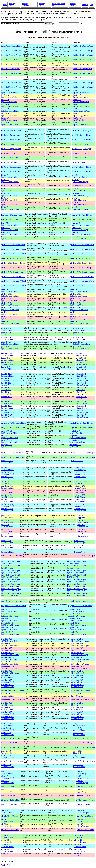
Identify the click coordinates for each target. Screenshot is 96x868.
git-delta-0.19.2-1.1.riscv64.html (13, 277)
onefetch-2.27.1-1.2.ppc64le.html (7, 487)
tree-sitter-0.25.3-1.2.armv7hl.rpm (77, 718)
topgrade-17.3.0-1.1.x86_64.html (13, 601)
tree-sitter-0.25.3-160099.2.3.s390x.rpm (79, 649)
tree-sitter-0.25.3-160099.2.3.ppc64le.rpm (80, 645)
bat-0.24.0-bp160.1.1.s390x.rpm (81, 119)
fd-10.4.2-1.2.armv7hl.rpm (81, 140)
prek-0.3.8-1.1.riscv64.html (7, 535)
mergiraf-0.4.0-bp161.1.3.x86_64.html (10, 437)
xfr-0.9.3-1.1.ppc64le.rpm (83, 825)
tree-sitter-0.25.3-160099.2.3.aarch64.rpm (80, 640)
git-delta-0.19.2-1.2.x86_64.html (13, 272)
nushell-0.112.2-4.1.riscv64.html (13, 453)
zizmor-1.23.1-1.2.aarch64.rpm (80, 846)
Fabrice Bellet (6, 865)
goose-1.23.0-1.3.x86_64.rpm (79, 334)
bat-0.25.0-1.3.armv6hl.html (12, 82)
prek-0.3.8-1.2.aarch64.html (7, 526)
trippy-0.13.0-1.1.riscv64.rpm (84, 761)
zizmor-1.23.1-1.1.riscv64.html (7, 850)
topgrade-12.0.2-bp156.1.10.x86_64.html (10, 633)
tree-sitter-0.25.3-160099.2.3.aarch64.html (10, 640)
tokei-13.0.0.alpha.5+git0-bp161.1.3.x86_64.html (11, 576)
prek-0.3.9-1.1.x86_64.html (7, 521)
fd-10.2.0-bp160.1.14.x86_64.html (10, 208)
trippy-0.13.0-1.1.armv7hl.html (8, 757)
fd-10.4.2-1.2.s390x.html (10, 153)
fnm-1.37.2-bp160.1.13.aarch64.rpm (81, 233)
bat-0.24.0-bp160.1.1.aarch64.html (10, 110)
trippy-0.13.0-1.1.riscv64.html (12, 761)
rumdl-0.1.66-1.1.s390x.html (12, 555)
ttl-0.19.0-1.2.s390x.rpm (84, 795)
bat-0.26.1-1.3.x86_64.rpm (83, 73)
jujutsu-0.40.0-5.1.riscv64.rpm (81, 354)
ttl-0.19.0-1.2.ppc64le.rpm (82, 791)
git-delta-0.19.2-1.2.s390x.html (13, 268)
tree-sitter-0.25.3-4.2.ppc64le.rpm (77, 695)
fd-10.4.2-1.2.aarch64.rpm (81, 130)
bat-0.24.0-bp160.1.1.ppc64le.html (10, 114)
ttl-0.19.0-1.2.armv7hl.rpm (82, 782)
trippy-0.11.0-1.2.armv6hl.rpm (79, 766)
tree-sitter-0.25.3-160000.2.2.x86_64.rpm (80, 672)
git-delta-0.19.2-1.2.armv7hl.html (13, 254)
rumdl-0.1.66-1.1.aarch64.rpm (80, 551)
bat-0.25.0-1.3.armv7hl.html (12, 87)
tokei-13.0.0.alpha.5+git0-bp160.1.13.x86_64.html (11, 585)
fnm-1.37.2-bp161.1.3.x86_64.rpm (80, 229)
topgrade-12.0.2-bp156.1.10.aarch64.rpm (77, 629)
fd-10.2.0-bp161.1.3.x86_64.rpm (80, 190)
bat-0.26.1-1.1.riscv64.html (11, 78)
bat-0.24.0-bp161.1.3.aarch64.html (10, 92)
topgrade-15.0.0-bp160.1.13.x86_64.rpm (77, 624)
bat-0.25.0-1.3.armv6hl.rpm (84, 82)
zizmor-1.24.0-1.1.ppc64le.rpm (80, 841)
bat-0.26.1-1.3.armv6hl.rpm (84, 50)
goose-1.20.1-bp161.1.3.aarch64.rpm (82, 343)
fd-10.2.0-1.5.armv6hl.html (11, 167)
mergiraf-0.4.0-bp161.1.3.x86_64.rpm (78, 437)
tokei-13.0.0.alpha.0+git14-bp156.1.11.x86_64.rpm (77, 594)
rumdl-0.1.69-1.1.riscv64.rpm (80, 546)
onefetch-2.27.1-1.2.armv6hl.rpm (80, 473)
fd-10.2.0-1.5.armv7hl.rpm (81, 172)
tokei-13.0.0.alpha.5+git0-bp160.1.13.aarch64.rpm (77, 581)
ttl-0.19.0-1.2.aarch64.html (7, 773)
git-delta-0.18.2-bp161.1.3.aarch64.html (10, 290)
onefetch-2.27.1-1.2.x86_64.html (7, 496)
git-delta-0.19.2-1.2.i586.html (12, 258)
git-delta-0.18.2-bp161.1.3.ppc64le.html (10, 295)
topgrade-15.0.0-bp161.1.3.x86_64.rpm (76, 615)
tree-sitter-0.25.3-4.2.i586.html (12, 690)
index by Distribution (26, 5)
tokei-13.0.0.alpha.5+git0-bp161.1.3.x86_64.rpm (77, 576)
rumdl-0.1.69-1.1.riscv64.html (7, 546)
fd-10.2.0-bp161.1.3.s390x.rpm (83, 185)
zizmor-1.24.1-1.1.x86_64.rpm (80, 837)
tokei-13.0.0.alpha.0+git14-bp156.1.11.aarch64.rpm (77, 590)
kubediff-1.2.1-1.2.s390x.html (7, 398)
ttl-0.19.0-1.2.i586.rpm (84, 786)
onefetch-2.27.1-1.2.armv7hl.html (8, 478)
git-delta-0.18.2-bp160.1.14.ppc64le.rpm (79, 313)
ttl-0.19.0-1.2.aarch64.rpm (82, 773)
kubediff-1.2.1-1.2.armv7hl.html (8, 384)
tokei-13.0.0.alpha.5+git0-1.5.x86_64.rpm (77, 567)
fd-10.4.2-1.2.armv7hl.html (11, 140)
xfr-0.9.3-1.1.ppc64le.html (7, 825)
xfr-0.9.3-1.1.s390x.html (10, 830)
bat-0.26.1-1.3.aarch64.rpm (83, 46)
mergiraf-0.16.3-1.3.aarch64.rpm (81, 423)
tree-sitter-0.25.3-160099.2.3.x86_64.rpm (80, 654)
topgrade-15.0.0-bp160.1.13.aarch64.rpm (77, 619)
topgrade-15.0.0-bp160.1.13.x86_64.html (10, 624)
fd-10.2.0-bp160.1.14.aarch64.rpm (81, 194)
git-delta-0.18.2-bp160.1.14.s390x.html (10, 318)
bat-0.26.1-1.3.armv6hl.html (12, 50)
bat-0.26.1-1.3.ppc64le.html (11, 64)
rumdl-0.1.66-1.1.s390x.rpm (84, 555)
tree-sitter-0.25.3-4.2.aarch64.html (8, 677)
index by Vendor (42, 5)
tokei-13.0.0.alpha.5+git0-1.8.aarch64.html (11, 562)
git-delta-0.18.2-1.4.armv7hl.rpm (82, 286)
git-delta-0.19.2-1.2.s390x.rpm (81, 268)
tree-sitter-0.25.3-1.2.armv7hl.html (8, 718)
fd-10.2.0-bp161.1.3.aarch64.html (10, 176)
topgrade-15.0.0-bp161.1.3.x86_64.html (10, 615)
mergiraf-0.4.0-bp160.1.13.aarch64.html (10, 441)
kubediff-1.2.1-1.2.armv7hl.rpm (82, 384)
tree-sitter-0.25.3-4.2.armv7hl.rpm (77, 686)
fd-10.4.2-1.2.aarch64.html (11, 130)
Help (92, 5)
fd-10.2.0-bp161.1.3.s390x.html (13, 185)
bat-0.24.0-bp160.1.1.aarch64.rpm (82, 110)
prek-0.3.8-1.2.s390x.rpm (82, 530)
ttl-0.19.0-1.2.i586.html (10, 786)
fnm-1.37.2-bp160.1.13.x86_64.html (10, 238)
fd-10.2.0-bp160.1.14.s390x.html (10, 204)
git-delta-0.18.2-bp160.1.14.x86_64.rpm (79, 322)
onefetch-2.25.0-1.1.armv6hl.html (8, 505)
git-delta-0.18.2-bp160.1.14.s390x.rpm (78, 318)
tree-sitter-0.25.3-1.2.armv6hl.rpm (77, 713)
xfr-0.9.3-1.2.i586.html (10, 816)
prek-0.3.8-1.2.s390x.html (7, 530)
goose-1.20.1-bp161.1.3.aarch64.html (10, 343)
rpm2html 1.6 (16, 861)
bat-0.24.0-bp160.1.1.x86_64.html (10, 124)
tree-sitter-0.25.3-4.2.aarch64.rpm (77, 677)
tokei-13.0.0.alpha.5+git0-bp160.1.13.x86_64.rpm (77, 585)
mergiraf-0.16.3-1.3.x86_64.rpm (81, 427)
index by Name (73, 5)
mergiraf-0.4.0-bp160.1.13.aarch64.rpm (78, 441)
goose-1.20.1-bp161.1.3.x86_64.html (10, 348)
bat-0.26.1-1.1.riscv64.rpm (83, 78)
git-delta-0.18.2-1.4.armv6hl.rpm (82, 281)
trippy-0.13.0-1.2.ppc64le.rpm (79, 752)
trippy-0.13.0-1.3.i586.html (11, 738)
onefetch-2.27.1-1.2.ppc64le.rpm (80, 487)
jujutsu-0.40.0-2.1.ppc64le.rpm (82, 359)
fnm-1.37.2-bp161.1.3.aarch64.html (10, 224)
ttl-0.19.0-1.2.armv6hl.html (8, 777)
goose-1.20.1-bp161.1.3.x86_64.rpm (82, 348)
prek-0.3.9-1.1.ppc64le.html (7, 517)
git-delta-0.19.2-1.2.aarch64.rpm (82, 245)
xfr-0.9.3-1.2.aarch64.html (7, 811)
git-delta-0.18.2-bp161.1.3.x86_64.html (10, 304)
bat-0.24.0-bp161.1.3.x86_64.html (10, 105)
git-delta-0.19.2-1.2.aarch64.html (13, 245)
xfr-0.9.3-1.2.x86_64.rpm (83, 821)
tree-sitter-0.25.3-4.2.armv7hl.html (8, 686)
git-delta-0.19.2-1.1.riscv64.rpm (82, 277)
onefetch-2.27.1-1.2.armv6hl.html (8, 473)
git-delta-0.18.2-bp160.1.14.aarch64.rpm (79, 309)
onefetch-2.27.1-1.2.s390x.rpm (80, 491)
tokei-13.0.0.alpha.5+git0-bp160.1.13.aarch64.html (11, 581)
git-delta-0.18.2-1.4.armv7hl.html (13, 286)
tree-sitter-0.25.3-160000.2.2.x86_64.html (10, 672)
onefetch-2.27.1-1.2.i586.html (7, 482)
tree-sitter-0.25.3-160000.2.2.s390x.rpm (79, 667)
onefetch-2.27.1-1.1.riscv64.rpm (80, 501)
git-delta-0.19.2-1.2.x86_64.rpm (82, 272)
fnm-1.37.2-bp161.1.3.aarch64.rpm (80, 224)
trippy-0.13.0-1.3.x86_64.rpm (84, 747)
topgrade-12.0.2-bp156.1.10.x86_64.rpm (77, 633)
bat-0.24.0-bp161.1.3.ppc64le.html (10, 96)
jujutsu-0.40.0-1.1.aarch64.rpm (82, 368)
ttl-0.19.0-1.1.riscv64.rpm (85, 805)
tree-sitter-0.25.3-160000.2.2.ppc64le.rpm (80, 663)
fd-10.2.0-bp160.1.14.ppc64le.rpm (81, 199)
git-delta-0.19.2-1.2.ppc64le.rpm (82, 263)
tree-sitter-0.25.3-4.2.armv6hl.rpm (77, 681)
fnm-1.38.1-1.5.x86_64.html (12, 220)
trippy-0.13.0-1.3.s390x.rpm (83, 743)
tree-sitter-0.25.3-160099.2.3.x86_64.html (10, 654)
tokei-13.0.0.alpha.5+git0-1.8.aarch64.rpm (77, 562)
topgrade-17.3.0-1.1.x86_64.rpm (80, 601)
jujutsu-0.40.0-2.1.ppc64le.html (7, 359)
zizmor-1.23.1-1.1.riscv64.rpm (80, 850)
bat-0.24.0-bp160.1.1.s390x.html (9, 119)
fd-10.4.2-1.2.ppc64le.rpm (81, 149)
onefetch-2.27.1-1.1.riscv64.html (7, 501)
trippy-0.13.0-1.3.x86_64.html (12, 747)
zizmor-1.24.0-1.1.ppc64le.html (7, 841)
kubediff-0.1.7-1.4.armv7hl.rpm (82, 416)
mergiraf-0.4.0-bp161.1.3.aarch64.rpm (78, 432)
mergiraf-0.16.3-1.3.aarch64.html (13, 423)
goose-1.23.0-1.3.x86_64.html (7, 334)
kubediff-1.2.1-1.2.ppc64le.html (7, 393)
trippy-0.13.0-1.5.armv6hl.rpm (79, 729)
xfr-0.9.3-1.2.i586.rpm (85, 816)
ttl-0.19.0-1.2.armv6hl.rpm (82, 777)
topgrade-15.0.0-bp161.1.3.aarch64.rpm (77, 610)
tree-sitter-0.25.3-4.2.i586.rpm (82, 690)
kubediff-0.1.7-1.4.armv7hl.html (8, 416)
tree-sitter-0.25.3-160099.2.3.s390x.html (10, 649)
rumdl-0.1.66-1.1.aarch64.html (7, 551)
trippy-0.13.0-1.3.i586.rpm (83, 738)
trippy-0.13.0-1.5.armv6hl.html (8, 729)
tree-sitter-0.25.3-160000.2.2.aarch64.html (10, 658)
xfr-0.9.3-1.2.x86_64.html (7, 821)
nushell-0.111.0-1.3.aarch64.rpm (77, 462)
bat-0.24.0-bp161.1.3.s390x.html (9, 101)
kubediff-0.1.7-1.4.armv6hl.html (8, 411)
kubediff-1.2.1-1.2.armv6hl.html (8, 380)
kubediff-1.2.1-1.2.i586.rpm (81, 389)
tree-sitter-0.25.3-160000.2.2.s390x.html (10, 667)
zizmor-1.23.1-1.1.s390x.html (7, 855)
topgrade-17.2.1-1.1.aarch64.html (13, 606)
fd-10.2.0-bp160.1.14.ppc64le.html (10, 199)
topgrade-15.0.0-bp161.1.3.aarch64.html (10, 610)
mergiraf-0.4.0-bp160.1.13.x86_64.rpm (78, 446)
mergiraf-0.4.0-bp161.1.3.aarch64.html (10, 432)
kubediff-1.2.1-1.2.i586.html (7, 389)
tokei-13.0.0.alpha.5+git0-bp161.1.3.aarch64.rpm (77, 571)
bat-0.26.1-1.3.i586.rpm (82, 60)
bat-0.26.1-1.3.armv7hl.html (12, 55)
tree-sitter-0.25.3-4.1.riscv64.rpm (77, 709)
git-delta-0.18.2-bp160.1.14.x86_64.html (10, 322)
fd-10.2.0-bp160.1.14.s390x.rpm (80, 204)
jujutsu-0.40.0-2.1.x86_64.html (7, 364)
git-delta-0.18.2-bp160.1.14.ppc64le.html (10, 313)
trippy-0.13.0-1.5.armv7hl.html (8, 734)
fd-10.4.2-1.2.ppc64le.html (11, 149)
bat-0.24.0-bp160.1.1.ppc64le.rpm (82, 114)
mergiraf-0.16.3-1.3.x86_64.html (13, 427)
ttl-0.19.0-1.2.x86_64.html (11, 800)
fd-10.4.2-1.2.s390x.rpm (81, 153)
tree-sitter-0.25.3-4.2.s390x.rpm (82, 699)
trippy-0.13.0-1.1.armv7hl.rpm (79, 757)
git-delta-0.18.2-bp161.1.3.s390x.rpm (78, 300)
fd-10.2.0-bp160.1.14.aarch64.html (10, 194)
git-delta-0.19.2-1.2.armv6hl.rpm (82, 249)
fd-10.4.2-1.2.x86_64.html (11, 158)
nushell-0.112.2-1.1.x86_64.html (13, 457)
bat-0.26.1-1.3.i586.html (10, 60)
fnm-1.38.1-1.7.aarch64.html (12, 215)
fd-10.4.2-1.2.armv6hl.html (11, 135)
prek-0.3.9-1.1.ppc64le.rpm (83, 517)
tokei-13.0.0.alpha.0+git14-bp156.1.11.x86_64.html (11, 594)
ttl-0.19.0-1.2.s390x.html (10, 795)
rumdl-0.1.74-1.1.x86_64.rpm (80, 542)
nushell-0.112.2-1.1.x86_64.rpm (83, 457)
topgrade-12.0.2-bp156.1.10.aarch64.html (10, 629)
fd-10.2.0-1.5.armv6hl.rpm (81, 167)
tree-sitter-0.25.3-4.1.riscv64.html (8, 709)
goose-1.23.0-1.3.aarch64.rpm (79, 329)
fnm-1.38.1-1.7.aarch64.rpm (82, 215)
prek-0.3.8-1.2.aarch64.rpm (83, 526)
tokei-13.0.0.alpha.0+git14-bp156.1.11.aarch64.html (11, 590)
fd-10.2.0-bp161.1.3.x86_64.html (10, 190)
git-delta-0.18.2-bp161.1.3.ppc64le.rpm (79, 295)
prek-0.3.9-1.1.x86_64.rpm (82, 521)
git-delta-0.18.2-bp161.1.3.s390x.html (9, 300)
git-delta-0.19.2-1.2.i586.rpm (81, 258)
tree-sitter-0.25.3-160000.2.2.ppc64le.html (10, 663)
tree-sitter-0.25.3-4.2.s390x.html (13, 699)
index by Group (12, 5)
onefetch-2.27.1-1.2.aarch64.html (7, 469)
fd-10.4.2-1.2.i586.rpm (80, 144)
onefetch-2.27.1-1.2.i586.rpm (80, 482)
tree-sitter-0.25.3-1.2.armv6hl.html (8, 713)
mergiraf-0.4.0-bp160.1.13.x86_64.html (10, 446)
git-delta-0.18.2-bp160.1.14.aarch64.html (10, 309)
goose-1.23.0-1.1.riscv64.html (7, 338)
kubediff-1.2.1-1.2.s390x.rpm (81, 398)
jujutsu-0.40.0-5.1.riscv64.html (7, 354)
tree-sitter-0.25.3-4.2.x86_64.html (8, 704)
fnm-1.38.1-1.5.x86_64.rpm (82, 220)
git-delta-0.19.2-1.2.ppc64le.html (13, 263)
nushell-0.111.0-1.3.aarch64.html (7, 462)
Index (5, 5)
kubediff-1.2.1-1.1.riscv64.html (7, 407)
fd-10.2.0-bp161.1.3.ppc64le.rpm (80, 181)
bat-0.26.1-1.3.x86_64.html (11, 73)
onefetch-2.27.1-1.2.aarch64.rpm (80, 469)
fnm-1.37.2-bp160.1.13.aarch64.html (10, 233)
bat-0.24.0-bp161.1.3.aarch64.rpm (82, 92)
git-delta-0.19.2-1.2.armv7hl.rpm (82, 254)
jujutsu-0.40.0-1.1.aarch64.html (7, 368)
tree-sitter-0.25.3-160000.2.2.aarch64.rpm (80, 658)
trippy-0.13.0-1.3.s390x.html (12, 743)
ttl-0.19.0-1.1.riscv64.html (11, 805)
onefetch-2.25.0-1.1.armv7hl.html (8, 510)
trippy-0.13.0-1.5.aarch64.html (7, 725)
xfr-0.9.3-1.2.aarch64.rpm (83, 811)
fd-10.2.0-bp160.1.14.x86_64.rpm (80, 208)
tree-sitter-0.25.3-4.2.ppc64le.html (8, 695)
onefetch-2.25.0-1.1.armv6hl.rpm (80, 505)
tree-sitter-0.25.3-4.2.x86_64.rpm (77, 704)
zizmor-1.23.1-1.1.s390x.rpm (80, 855)
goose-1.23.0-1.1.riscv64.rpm (79, 338)
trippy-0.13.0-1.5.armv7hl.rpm (79, 734)
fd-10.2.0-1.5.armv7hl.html (11, 172)
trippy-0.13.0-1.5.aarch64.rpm (79, 725)
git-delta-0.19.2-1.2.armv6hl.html (13, 249)
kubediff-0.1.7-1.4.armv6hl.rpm (82, 411)
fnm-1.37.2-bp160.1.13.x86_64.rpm (81, 238)
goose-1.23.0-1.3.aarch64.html (7, 329)
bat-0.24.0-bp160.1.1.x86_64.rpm (82, 124)
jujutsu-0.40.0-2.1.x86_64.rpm (81, 364)
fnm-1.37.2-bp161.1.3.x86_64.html (10, 229)
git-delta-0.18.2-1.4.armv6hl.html (13, 281)
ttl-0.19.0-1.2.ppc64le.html (7, 791)
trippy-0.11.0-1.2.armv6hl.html (8, 766)
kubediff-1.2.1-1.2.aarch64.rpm (81, 375)
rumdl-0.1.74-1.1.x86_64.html (7, 542)
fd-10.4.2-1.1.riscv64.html (11, 162)
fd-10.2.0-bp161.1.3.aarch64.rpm (80, 176)
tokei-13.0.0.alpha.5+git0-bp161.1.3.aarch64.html (11, 571)
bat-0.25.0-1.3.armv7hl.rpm (84, 87)
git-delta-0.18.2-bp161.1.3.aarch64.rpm (79, 290)
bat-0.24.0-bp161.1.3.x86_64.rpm (82, 105)
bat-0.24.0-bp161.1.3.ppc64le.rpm (82, 96)
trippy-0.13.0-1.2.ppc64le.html (7, 752)
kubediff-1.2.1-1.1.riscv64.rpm (81, 407)
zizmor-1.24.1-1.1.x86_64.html (7, 837)
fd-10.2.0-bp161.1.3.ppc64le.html (10, 181)
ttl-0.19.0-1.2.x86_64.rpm (85, 800)
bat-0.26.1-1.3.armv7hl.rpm (84, 55)
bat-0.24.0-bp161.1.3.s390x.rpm (81, 101)
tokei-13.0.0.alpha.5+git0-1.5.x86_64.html (11, 567)
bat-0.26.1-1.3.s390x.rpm (83, 69)
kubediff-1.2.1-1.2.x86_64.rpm (81, 402)
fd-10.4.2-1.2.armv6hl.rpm (81, 135)
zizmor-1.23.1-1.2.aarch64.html (7, 846)
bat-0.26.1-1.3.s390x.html (11, 69)
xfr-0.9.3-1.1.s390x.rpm (85, 830)
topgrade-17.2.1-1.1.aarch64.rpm (80, 606)
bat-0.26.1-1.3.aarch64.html (11, 46)
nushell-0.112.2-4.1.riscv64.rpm (83, 453)
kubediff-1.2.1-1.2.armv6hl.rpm (82, 380)
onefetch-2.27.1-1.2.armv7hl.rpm (80, 478)
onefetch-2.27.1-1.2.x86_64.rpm (80, 496)
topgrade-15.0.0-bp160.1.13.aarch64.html (10, 619)
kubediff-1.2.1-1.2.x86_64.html (7, 402)
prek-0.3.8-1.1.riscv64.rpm (82, 535)
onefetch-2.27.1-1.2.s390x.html (7, 491)
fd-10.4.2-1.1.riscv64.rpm (81, 162)
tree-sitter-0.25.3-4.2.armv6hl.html (8, 681)
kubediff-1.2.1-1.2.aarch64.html (7, 375)
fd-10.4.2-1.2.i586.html (10, 144)
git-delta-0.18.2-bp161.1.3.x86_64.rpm (79, 304)
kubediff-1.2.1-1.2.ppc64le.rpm (81, 393)
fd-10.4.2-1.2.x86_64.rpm (81, 158)
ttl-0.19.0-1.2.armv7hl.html (8, 782)
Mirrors (85, 5)
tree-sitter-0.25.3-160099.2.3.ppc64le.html (10, 645)
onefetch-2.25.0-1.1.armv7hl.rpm (80, 510)
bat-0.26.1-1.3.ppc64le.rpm (83, 64)
